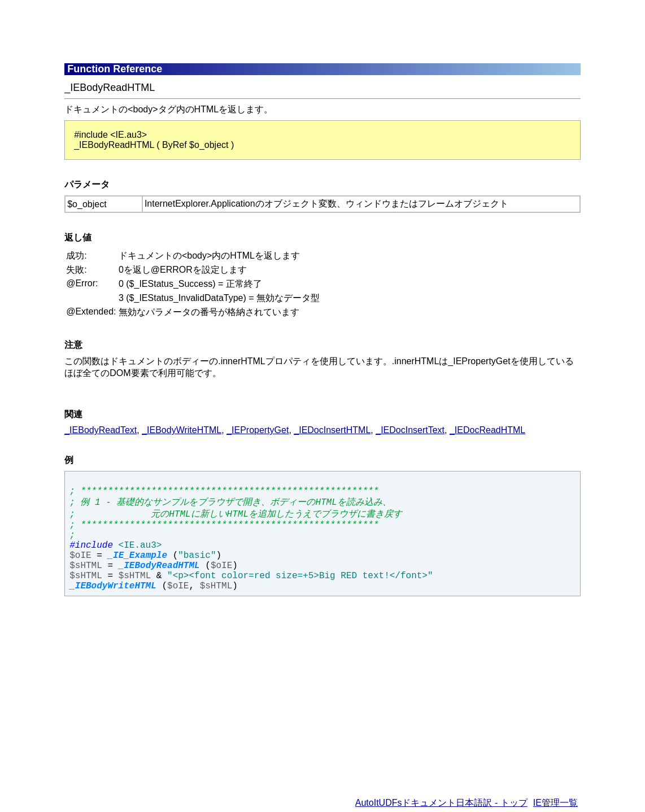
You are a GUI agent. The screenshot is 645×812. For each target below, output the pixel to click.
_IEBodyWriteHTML (182, 430)
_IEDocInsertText (410, 430)
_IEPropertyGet (258, 430)
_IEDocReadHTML (487, 430)
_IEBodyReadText (101, 430)
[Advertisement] (338, 31)
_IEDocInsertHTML (332, 430)
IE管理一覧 (555, 803)
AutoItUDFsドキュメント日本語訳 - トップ (441, 803)
